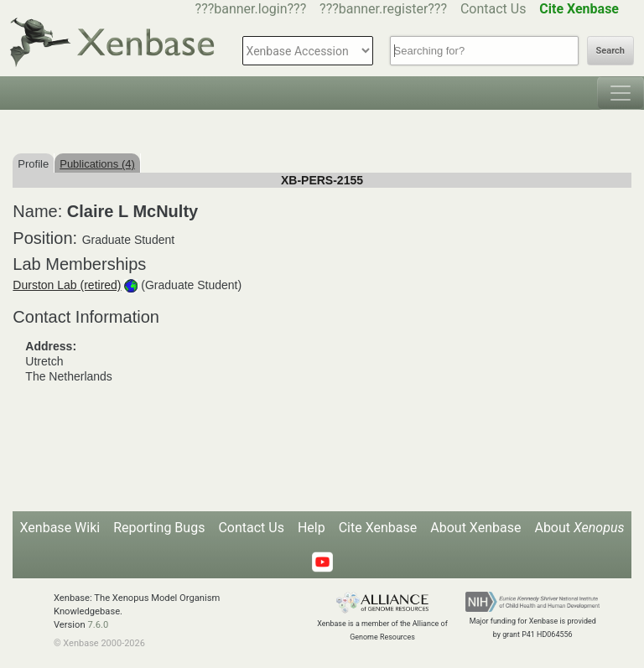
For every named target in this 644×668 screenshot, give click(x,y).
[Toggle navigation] (621, 93)
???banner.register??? (383, 9)
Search (610, 51)
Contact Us (493, 9)
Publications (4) (97, 164)
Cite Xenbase (378, 528)
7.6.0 (98, 625)
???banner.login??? (251, 9)
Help (312, 528)
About (579, 528)
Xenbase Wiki (60, 528)
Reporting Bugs (159, 528)
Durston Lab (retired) (67, 285)
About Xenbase (475, 528)
